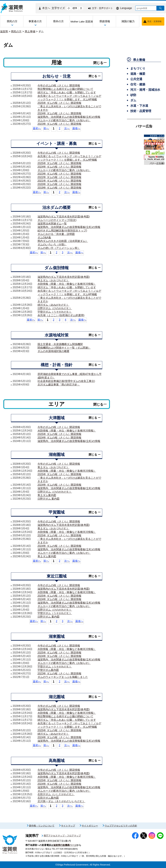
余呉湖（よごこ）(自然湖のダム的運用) (61, 315)
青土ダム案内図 (47, 495)
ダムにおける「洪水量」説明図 (56, 234)
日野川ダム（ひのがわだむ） (55, 308)
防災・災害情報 (155, 21)
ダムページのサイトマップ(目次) (57, 220)
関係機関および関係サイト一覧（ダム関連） (64, 348)
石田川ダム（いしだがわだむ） (56, 794)
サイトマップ (68, 826)
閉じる (98, 63)
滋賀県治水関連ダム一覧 (52, 224)
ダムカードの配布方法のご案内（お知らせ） (64, 120)
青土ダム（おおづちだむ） (53, 280)
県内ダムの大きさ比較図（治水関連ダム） (63, 241)
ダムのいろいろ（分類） (52, 244)
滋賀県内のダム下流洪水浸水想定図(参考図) (64, 217)
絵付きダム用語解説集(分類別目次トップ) (62, 231)
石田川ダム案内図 (48, 798)
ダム (41, 31)
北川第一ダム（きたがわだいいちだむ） (61, 801)
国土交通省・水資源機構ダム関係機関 (60, 344)
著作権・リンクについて (42, 826)
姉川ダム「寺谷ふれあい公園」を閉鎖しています (67, 92)
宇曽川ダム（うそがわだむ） (55, 312)
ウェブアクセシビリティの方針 (121, 826)
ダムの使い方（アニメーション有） (59, 248)
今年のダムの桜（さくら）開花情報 (59, 85)
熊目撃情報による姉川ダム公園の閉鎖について (65, 89)
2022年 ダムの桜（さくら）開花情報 (59, 177)
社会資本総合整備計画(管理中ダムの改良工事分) (66, 381)
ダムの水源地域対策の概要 (53, 351)
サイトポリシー (90, 826)
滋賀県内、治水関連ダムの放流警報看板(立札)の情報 (69, 117)
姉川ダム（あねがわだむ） (53, 305)
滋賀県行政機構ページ (65, 845)
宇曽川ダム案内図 (48, 670)
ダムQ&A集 (44, 238)
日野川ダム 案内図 (48, 499)
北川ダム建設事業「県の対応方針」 (59, 385)
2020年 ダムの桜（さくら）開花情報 (59, 184)
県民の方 (16, 31)
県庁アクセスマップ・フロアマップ (62, 836)
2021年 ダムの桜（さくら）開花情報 (59, 181)
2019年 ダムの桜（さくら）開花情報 (59, 188)
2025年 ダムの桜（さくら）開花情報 (59, 103)
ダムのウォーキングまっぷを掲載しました (63, 677)
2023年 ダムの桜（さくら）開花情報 (59, 124)
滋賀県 (4, 31)
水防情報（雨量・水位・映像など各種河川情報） (67, 284)
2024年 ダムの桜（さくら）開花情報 (59, 113)
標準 (75, 8)
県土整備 (30, 31)
